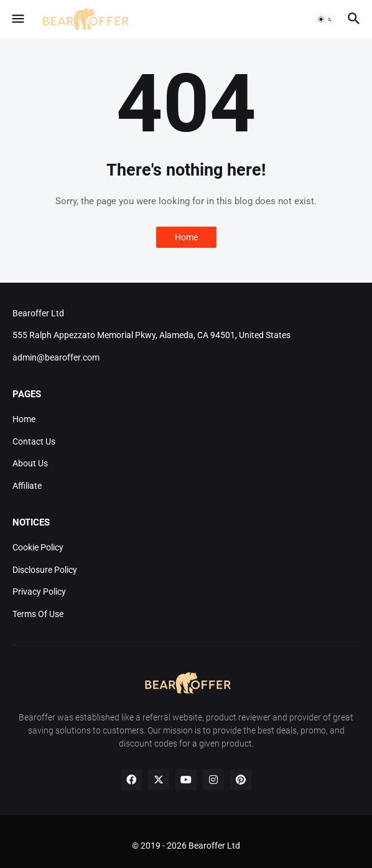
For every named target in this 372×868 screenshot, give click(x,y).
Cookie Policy (38, 547)
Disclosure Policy (45, 570)
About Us (30, 463)
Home (186, 237)
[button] (17, 19)
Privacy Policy (39, 592)
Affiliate (27, 486)
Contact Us (34, 441)
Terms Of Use (38, 614)
